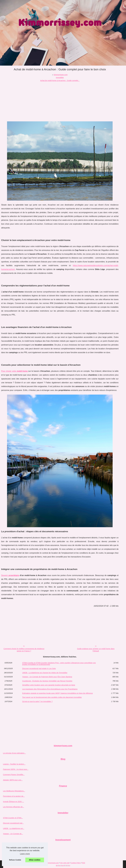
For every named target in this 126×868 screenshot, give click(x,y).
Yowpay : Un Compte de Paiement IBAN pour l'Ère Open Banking (47, 677)
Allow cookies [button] (35, 860)
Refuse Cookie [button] (15, 860)
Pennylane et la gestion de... (14, 796)
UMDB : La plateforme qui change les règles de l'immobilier (45, 673)
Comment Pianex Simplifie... (14, 775)
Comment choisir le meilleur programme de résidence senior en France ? (24, 650)
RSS (83, 863)
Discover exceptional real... (13, 823)
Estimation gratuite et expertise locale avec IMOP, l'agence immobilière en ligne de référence (58, 693)
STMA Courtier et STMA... (13, 818)
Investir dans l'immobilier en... (14, 850)
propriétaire (14, 575)
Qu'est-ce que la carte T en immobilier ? (37, 701)
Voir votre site (65, 863)
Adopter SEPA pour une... (13, 780)
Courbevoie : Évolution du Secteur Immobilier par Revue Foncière (47, 681)
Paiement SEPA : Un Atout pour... (16, 769)
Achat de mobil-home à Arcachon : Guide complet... (60, 81)
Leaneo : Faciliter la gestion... (14, 764)
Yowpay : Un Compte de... (13, 834)
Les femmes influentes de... (14, 807)
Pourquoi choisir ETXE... (12, 845)
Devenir (5, 575)
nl (69, 865)
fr (65, 865)
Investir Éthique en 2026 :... (13, 802)
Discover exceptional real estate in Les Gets (39, 669)
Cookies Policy (76, 863)
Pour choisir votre (15, 371)
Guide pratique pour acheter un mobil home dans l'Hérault (96, 650)
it (67, 865)
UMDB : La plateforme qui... (14, 828)
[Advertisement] (60, 100)
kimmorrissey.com (61, 75)
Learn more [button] (25, 854)
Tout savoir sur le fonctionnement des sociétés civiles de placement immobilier (52, 697)
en (60, 865)
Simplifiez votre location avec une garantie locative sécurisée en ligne (49, 685)
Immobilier (60, 78)
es (63, 865)
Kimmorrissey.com (52, 863)
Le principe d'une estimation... (14, 753)
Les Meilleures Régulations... (14, 791)
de (57, 865)
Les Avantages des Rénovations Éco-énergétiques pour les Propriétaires (50, 689)
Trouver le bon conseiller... (13, 855)
